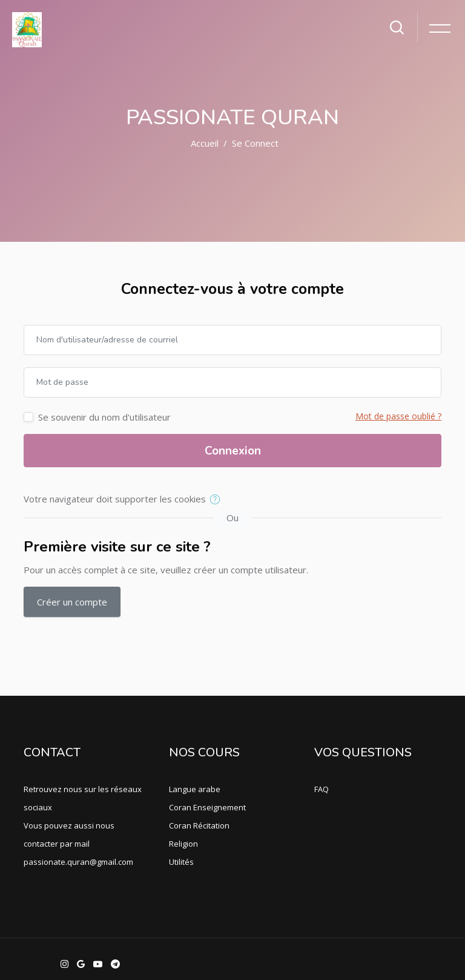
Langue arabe (195, 789)
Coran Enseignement (207, 807)
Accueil (205, 143)
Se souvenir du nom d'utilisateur (104, 417)
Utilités (181, 862)
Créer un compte (72, 602)
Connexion (233, 451)
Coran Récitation (199, 825)
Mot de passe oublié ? (398, 416)
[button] (218, 500)
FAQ (322, 789)
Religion (183, 844)
